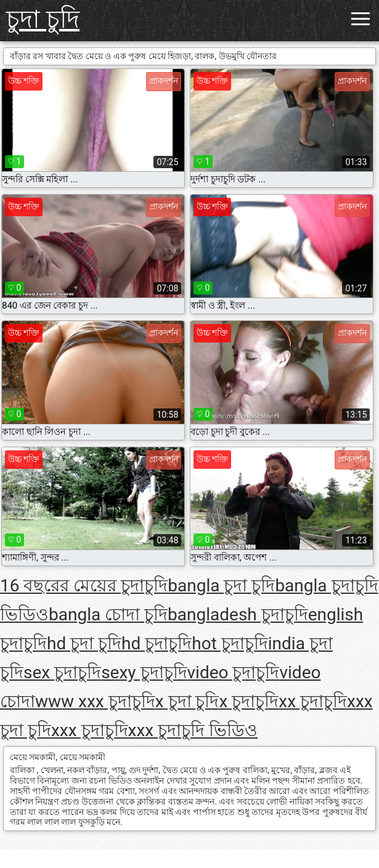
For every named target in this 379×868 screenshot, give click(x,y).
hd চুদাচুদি (157, 643)
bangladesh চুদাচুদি (238, 614)
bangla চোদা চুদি (108, 614)
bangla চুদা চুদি (221, 586)
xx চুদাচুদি (313, 701)
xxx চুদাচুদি (90, 730)
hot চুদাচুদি (230, 643)
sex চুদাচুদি (62, 672)
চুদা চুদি (43, 19)
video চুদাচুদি (234, 672)
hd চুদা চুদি (84, 643)
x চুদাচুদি (249, 701)
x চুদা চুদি (187, 701)
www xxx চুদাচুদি (95, 701)
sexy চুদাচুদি (144, 672)
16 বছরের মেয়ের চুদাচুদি (84, 586)
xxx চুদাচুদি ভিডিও (193, 730)
